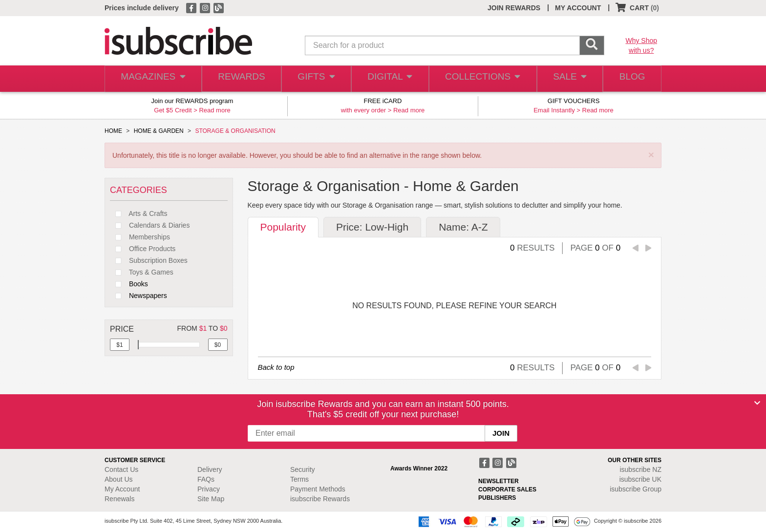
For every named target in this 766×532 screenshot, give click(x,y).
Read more (214, 110)
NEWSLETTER (499, 481)
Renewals (119, 499)
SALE (566, 79)
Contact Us (121, 469)
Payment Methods (318, 489)
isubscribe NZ (640, 469)
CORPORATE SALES (507, 489)
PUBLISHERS (497, 498)
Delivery (210, 469)
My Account (122, 489)
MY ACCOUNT (578, 8)
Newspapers (138, 296)
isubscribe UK (640, 479)
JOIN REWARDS (514, 8)
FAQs (206, 479)
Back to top (276, 367)
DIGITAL (389, 79)
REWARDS (239, 79)
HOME (113, 131)
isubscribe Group (636, 489)
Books (129, 284)
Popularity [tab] (283, 227)
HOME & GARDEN (159, 131)
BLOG (631, 79)
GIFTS (314, 79)
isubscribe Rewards (320, 499)
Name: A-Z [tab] (463, 227)
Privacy (209, 489)
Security (303, 469)
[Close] (757, 403)
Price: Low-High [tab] (372, 227)
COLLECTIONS (480, 79)
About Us (119, 479)
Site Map (211, 499)
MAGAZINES (152, 79)
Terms (299, 479)
